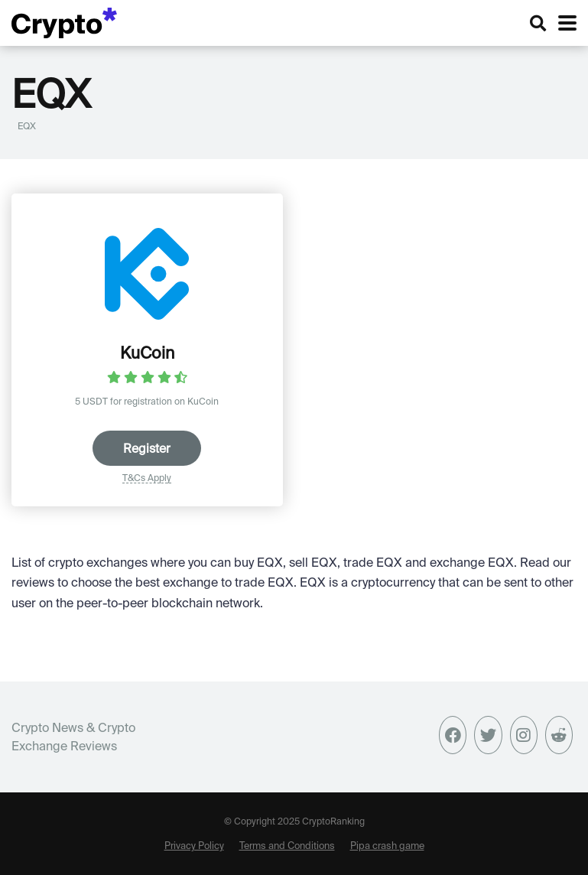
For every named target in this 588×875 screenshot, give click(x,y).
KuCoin (147, 353)
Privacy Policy (194, 845)
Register (147, 448)
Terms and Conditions (287, 845)
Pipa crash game (387, 845)
